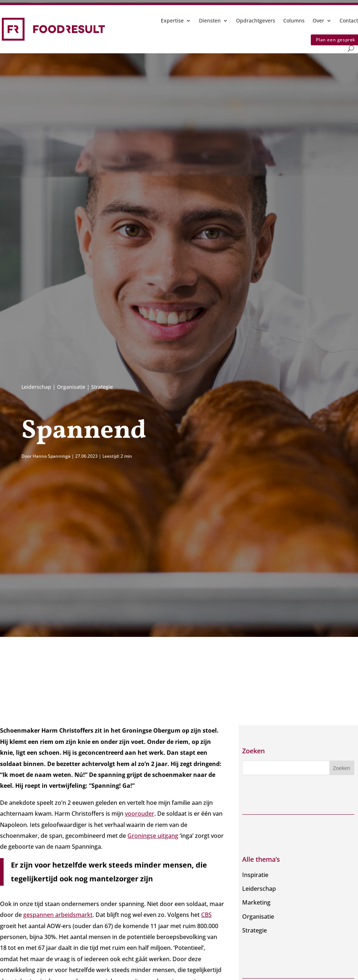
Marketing (256, 902)
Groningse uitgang (153, 836)
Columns (294, 20)
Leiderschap (36, 387)
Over (318, 20)
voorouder (140, 814)
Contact (349, 20)
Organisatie (71, 387)
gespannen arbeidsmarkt (58, 915)
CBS (206, 915)
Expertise (172, 20)
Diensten (210, 20)
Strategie (102, 387)
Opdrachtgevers (256, 20)
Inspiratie (255, 875)
